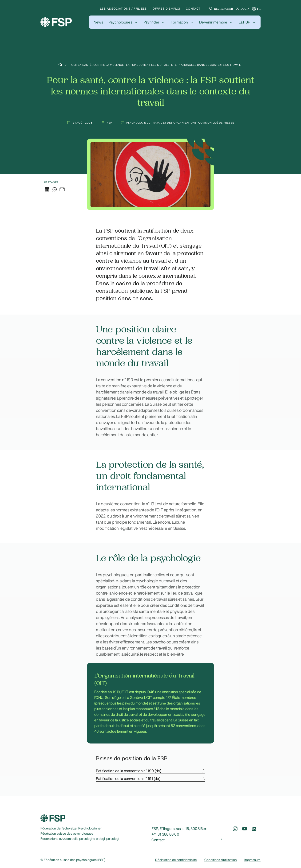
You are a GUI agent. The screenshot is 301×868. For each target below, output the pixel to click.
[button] (220, 9)
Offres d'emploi (166, 9)
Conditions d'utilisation (221, 860)
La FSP (244, 22)
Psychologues (120, 22)
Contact (193, 9)
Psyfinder (151, 22)
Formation (179, 22)
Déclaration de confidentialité (176, 860)
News (98, 22)
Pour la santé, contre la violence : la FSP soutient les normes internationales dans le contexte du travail (155, 65)
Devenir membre (213, 22)
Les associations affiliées (123, 9)
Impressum (252, 860)
